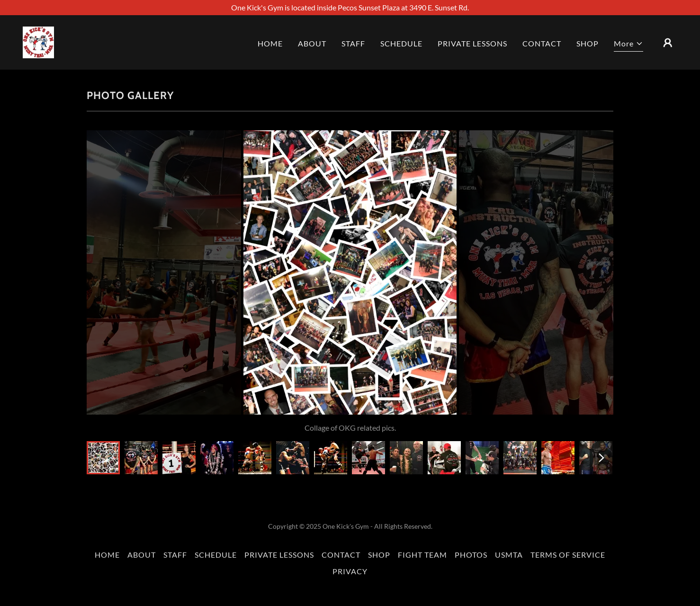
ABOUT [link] (312, 43)
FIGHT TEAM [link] (422, 555)
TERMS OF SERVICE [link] (568, 555)
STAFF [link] (353, 43)
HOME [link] (270, 43)
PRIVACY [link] (350, 571)
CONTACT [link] (542, 43)
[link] (38, 41)
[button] (628, 45)
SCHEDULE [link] (401, 43)
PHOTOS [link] (471, 555)
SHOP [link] (588, 43)
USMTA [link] (509, 555)
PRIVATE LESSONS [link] (472, 43)
